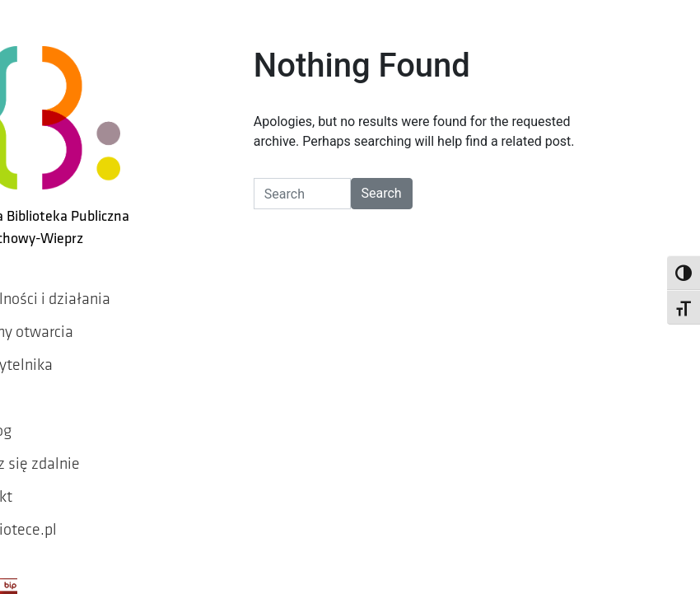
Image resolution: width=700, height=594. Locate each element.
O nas (35, 385)
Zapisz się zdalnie (77, 451)
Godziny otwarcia (73, 319)
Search (410, 213)
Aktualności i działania (92, 286)
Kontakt (43, 484)
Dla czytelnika (63, 352)
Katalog (42, 418)
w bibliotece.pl (65, 517)
